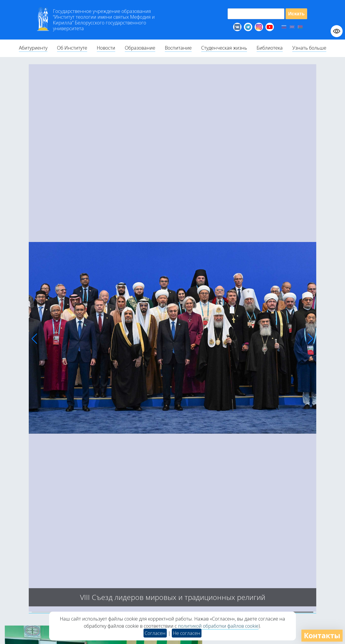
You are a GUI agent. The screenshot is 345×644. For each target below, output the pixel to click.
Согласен (155, 633)
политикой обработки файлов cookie (218, 626)
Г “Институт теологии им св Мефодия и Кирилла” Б (104, 20)
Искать (296, 14)
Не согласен (187, 633)
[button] (34, 339)
